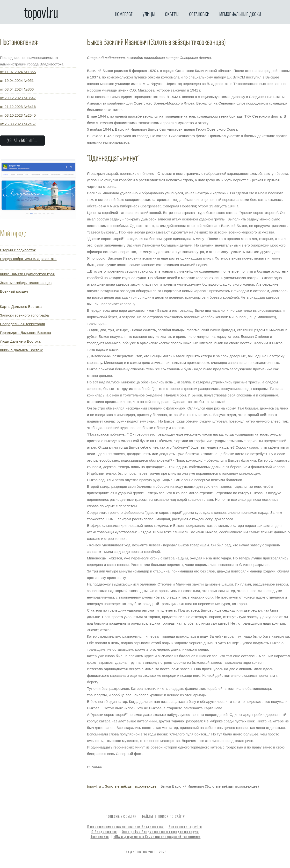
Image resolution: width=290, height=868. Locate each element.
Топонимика (100, 836)
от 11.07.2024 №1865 (18, 72)
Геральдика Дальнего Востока (25, 333)
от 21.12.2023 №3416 (18, 107)
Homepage (124, 14)
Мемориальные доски (240, 14)
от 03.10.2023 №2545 (18, 115)
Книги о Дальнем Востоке (22, 350)
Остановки (199, 14)
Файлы (147, 816)
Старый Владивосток (18, 250)
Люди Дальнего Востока (20, 341)
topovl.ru (41, 12)
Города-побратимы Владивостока (28, 259)
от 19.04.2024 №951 (17, 81)
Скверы (172, 14)
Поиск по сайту (171, 816)
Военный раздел (14, 291)
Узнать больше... (22, 140)
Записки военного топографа (24, 315)
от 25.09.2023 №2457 (18, 124)
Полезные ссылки (121, 816)
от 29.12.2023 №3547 (18, 98)
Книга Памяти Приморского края (27, 274)
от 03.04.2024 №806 (17, 89)
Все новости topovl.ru (185, 826)
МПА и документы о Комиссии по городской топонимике (157, 836)
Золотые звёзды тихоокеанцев (26, 283)
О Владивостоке (104, 831)
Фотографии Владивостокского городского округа (160, 831)
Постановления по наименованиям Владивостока (125, 826)
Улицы (149, 14)
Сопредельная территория (22, 324)
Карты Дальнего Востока (21, 307)
